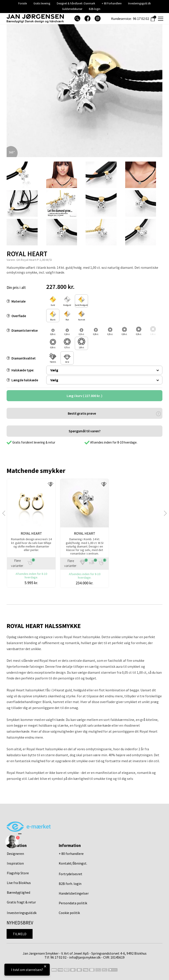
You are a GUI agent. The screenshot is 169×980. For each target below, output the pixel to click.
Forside (23, 3)
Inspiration (15, 863)
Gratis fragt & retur (21, 902)
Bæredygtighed (18, 892)
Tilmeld (20, 934)
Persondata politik (73, 903)
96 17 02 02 (141, 19)
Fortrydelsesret (71, 874)
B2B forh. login (70, 884)
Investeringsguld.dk (139, 3)
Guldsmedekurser (72, 9)
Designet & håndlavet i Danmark (76, 3)
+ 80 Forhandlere (112, 3)
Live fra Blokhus (19, 883)
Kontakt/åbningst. (73, 863)
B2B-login (95, 9)
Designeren (15, 854)
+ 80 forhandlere (71, 854)
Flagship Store (18, 873)
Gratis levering (42, 3)
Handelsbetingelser (74, 893)
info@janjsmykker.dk (85, 957)
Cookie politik (69, 913)
